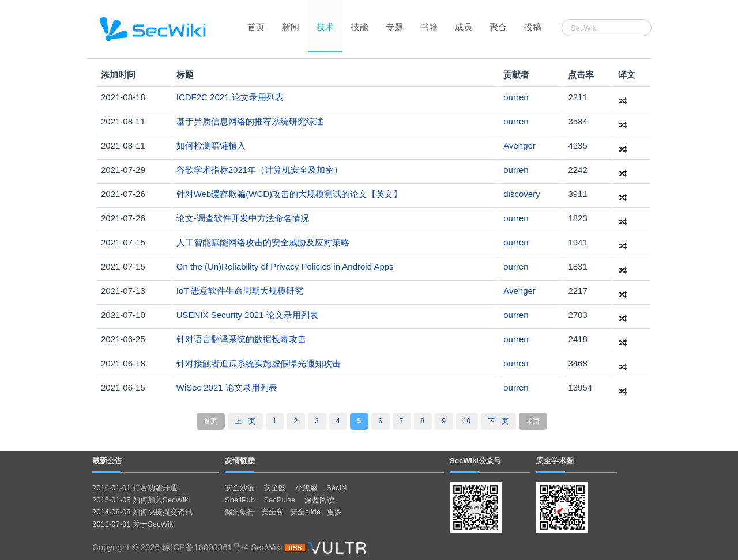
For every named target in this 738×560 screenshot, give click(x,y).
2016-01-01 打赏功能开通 (135, 488)
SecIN (336, 488)
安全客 (272, 512)
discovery (522, 194)
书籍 (429, 27)
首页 (256, 27)
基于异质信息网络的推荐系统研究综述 (250, 121)
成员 (464, 27)
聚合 (498, 27)
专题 (394, 27)
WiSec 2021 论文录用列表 (227, 387)
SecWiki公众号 (475, 461)
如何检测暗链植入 (211, 145)
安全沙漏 (240, 488)
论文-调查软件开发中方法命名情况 (243, 218)
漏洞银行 (240, 512)
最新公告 (107, 461)
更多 (334, 512)
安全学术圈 (555, 461)
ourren (516, 97)
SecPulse (279, 500)
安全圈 (275, 488)
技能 (360, 27)
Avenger (519, 145)
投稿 (533, 27)
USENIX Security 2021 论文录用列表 (247, 315)
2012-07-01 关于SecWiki (133, 524)
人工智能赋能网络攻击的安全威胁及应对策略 (263, 242)
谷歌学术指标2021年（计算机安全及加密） (259, 170)
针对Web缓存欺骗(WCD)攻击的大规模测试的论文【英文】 (289, 194)
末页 (533, 421)
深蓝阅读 (319, 500)
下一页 (498, 421)
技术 (325, 27)
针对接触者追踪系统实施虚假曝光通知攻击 (259, 363)
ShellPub (240, 500)
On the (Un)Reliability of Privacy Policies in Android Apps (285, 266)
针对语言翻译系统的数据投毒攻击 (241, 339)
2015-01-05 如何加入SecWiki (141, 500)
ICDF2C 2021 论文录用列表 (230, 97)
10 (467, 421)
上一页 (245, 421)
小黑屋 (306, 488)
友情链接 (240, 461)
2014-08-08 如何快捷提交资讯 (142, 512)
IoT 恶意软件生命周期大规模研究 (240, 291)
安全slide (305, 512)
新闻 (291, 27)
